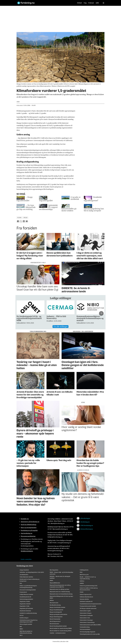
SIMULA (82, 581)
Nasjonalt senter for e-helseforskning (60, 592)
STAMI (82, 592)
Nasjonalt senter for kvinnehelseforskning (61, 594)
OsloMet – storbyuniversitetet (58, 633)
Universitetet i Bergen (86, 613)
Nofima (52, 600)
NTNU (51, 581)
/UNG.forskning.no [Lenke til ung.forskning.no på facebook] (87, 525)
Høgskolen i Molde (25, 601)
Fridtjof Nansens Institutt (26, 594)
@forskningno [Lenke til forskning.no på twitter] (85, 518)
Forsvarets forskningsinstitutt (28, 590)
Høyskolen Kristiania (25, 611)
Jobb (97, 3)
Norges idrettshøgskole (56, 617)
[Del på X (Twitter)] (21, 221)
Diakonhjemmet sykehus (26, 577)
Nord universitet (54, 603)
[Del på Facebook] (18, 221)
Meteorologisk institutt (26, 624)
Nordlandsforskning (55, 605)
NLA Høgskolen (54, 570)
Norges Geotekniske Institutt (57, 607)
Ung (85, 3)
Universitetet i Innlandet (86, 615)
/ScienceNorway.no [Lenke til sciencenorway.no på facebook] (87, 529)
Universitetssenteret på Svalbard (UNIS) (90, 625)
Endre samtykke (26, 559)
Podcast (91, 3)
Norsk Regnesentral (55, 621)
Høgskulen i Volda (24, 606)
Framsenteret (23, 592)
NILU (21, 635)
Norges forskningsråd (56, 612)
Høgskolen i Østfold (25, 604)
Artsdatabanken (24, 575)
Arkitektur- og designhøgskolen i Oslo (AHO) (32, 572)
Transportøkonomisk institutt (88, 606)
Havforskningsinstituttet (26, 599)
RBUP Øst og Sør (84, 575)
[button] (101, 313)
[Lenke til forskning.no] (45, 2)
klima (19, 218)
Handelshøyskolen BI (25, 597)
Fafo (21, 583)
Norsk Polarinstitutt (55, 619)
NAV (21, 627)
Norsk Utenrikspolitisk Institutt (58, 626)
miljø (25, 218)
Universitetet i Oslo (85, 618)
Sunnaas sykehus (84, 599)
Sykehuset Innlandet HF (86, 601)
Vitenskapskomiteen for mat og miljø (90, 634)
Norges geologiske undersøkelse (58, 614)
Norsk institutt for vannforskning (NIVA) (61, 631)
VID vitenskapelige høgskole (87, 632)
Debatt (79, 3)
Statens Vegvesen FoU (86, 594)
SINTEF (82, 583)
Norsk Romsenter (54, 624)
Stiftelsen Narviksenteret (86, 597)
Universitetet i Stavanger (86, 620)
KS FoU (22, 615)
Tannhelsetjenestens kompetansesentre (91, 604)
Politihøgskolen (84, 570)
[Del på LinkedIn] (24, 221)
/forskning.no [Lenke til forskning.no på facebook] (85, 522)
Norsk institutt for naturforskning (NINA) (61, 628)
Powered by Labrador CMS (61, 642)
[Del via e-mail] (27, 221)
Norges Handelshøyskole (56, 610)
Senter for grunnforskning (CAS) (89, 586)
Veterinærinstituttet (85, 629)
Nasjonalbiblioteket (55, 583)
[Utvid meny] (103, 3)
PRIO (81, 572)
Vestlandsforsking (85, 627)
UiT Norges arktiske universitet (88, 608)
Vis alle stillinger (61, 327)
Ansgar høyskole (24, 570)
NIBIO (21, 629)
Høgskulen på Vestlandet (26, 608)
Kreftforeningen (24, 618)
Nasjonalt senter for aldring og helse (59, 589)
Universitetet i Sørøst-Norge (87, 622)
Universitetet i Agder (85, 611)
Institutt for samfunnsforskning (28, 613)
